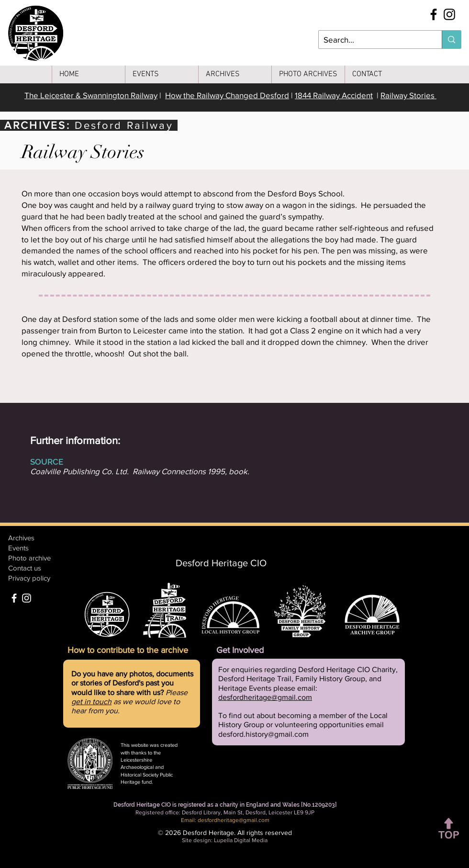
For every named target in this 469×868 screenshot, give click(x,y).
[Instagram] (27, 598)
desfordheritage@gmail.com (265, 697)
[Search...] (373, 40)
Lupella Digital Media (241, 840)
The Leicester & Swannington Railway (91, 95)
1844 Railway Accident (334, 95)
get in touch (91, 702)
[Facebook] (14, 598)
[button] (162, 74)
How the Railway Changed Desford (227, 95)
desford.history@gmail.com (263, 734)
